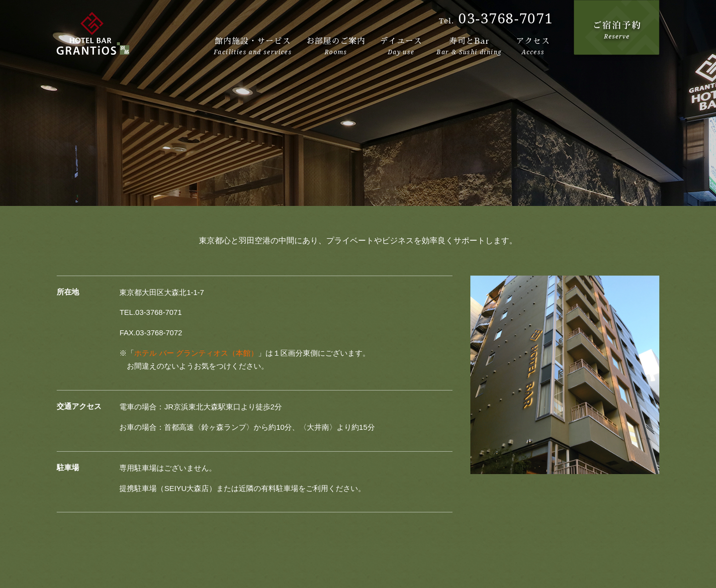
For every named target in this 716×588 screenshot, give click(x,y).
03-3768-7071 (506, 19)
